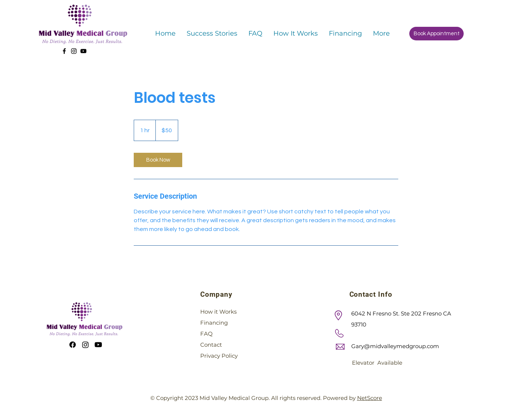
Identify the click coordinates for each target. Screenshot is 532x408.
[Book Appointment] (436, 34)
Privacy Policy (219, 356)
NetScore (370, 398)
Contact (211, 345)
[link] (158, 160)
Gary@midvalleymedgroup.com (395, 346)
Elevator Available (377, 363)
